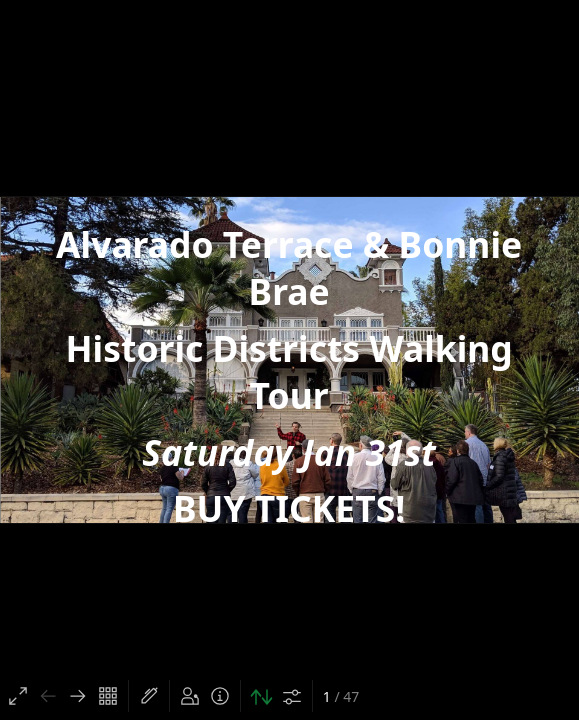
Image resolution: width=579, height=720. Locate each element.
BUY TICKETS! (289, 509)
